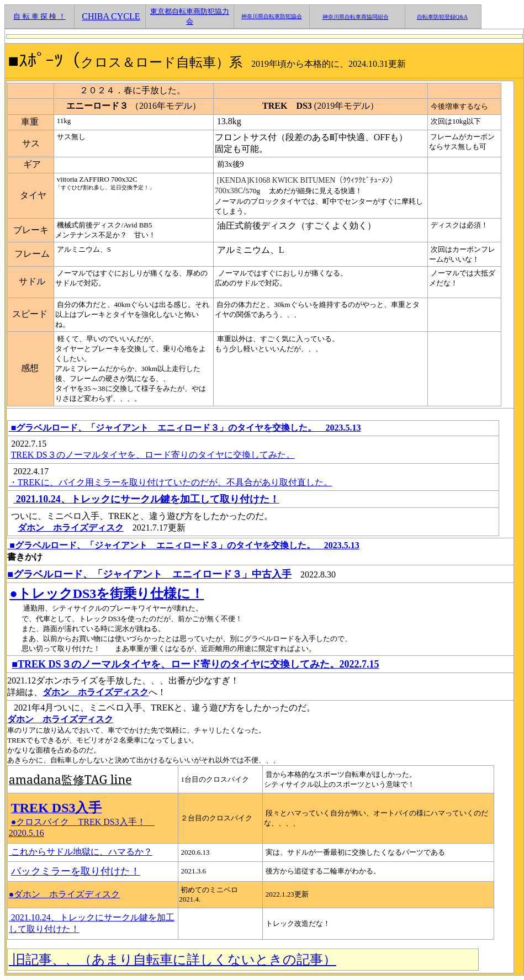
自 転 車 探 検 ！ (39, 16)
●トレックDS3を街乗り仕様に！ (107, 594)
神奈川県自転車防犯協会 (272, 16)
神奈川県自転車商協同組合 (356, 17)
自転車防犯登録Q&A (442, 17)
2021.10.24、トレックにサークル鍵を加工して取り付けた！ (146, 499)
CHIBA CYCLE (111, 16)
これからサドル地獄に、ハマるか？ (81, 852)
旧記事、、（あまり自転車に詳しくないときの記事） (173, 960)
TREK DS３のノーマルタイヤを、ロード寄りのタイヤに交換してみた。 (153, 455)
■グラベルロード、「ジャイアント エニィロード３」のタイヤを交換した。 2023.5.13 (185, 428)
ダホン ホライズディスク (71, 528)
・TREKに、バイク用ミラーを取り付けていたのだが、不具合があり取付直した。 (171, 482)
